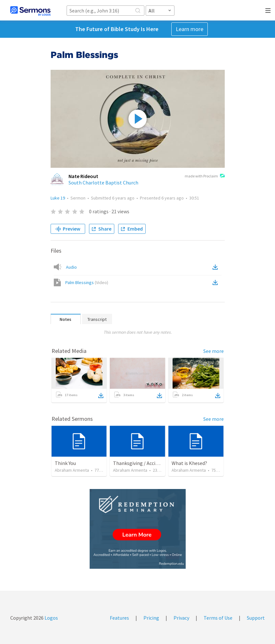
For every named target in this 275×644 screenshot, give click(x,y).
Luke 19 (58, 198)
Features (119, 618)
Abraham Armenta (72, 470)
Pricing (151, 618)
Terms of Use (218, 618)
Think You (65, 463)
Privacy (181, 618)
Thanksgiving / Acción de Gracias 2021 (154, 463)
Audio (71, 267)
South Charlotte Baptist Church (103, 183)
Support (256, 618)
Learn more (190, 29)
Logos (51, 618)
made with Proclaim (205, 176)
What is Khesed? (189, 463)
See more (214, 351)
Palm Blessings (87, 282)
